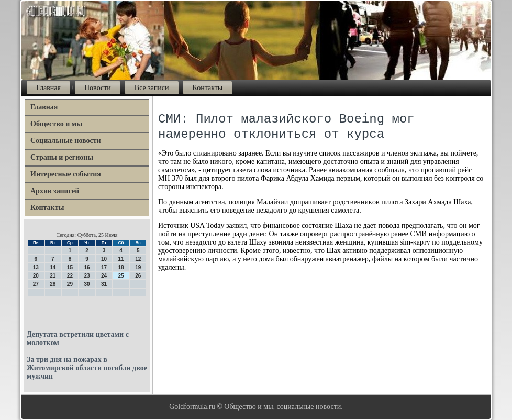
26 (138, 276)
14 (53, 267)
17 (104, 267)
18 (121, 267)
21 (53, 276)
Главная (48, 88)
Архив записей (55, 191)
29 (70, 284)
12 (138, 259)
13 (36, 267)
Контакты (208, 88)
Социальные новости (66, 141)
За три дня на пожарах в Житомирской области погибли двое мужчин (87, 368)
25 (121, 276)
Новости (98, 88)
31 (104, 284)
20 (36, 276)
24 (104, 276)
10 (104, 259)
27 (36, 284)
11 (121, 259)
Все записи (152, 88)
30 (87, 284)
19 (138, 267)
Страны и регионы (62, 157)
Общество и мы (56, 124)
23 (87, 276)
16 (87, 267)
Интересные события (66, 174)
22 (70, 276)
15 (70, 267)
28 (53, 284)
